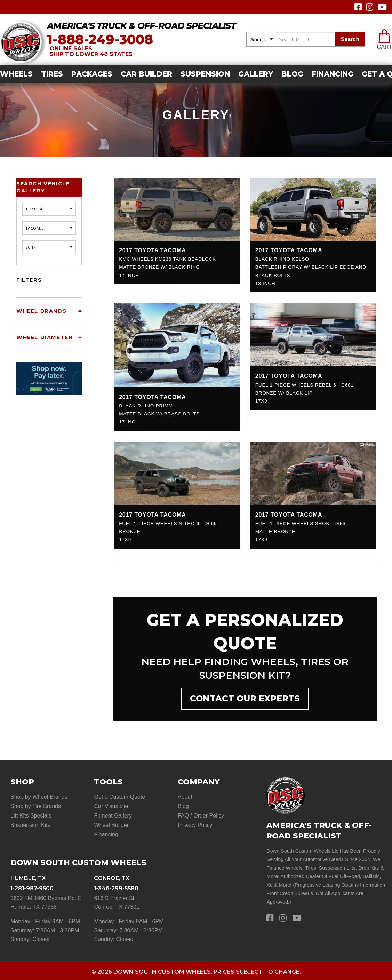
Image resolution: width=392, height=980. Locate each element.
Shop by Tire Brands (36, 806)
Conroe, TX (112, 876)
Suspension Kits (30, 824)
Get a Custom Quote (119, 797)
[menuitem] (18, 74)
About (185, 797)
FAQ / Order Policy (201, 815)
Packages (92, 74)
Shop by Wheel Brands (39, 797)
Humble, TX (28, 876)
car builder (146, 74)
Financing (333, 74)
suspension (205, 74)
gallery (256, 74)
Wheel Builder (111, 824)
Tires (52, 74)
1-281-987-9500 (33, 886)
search (350, 39)
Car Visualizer (111, 806)
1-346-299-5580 (117, 886)
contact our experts (245, 698)
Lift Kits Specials (31, 815)
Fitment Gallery (113, 815)
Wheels (16, 74)
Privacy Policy (195, 824)
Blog (292, 74)
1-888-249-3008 (100, 39)
